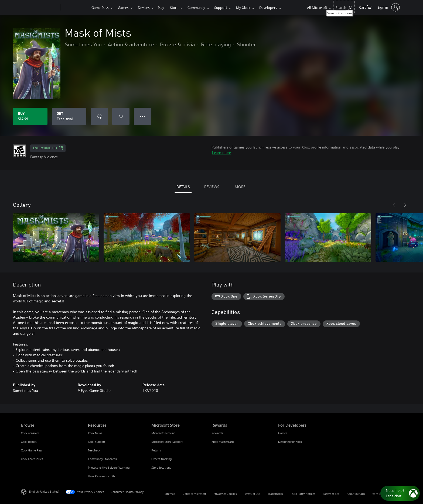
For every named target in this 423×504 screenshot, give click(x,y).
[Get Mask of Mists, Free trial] (69, 116)
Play (164, 7)
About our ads (356, 494)
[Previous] (394, 205)
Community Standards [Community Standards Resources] (102, 459)
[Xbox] (75, 8)
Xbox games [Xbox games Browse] (29, 442)
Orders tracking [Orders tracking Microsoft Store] (161, 459)
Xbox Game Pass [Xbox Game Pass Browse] (32, 450)
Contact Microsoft (194, 494)
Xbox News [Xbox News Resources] (95, 433)
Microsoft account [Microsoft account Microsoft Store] (163, 433)
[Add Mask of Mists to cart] (121, 116)
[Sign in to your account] (388, 7)
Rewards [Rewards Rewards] (217, 433)
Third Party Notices (303, 494)
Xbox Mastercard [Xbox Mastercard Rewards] (223, 442)
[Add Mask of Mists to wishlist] (99, 116)
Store (178, 7)
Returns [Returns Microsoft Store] (156, 450)
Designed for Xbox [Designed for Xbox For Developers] (290, 442)
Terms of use (252, 494)
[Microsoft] (40, 8)
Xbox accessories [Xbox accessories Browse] (32, 459)
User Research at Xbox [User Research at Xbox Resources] (103, 476)
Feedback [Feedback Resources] (94, 450)
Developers (277, 7)
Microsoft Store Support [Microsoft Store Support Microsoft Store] (167, 442)
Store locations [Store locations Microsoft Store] (161, 467)
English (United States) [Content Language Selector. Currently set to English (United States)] (44, 491)
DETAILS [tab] (183, 187)
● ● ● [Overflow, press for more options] (143, 116)
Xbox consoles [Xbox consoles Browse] (30, 433)
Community (202, 7)
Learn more (221, 152)
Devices (146, 7)
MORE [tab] (240, 187)
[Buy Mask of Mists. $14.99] (30, 116)
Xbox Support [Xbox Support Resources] (97, 442)
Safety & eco (331, 494)
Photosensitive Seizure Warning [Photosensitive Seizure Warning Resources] (109, 467)
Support (227, 7)
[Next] (405, 205)
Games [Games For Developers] (283, 433)
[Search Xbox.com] (344, 7)
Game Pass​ (100, 7)
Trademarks (275, 494)
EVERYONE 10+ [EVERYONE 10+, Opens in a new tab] (48, 148)
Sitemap (170, 494)
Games (124, 7)
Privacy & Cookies (225, 494)
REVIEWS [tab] (212, 187)
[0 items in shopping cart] (365, 7)
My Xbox (251, 7)
